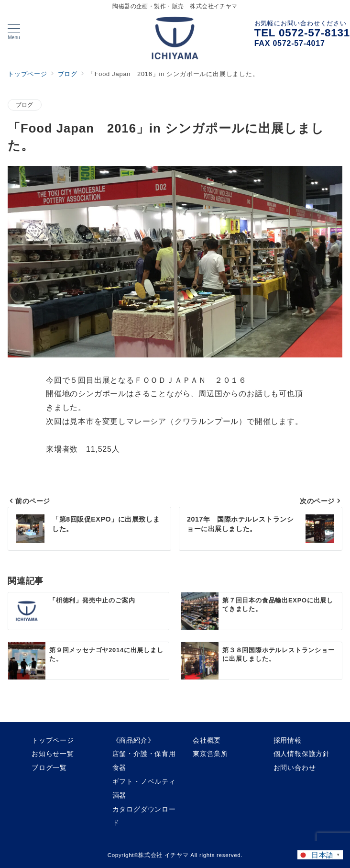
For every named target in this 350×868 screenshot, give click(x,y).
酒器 (120, 795)
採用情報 (288, 740)
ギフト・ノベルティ (144, 781)
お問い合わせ (295, 768)
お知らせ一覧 (53, 754)
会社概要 (207, 740)
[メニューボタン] (14, 32)
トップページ (53, 740)
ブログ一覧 (49, 768)
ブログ (25, 105)
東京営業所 (210, 754)
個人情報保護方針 (302, 754)
